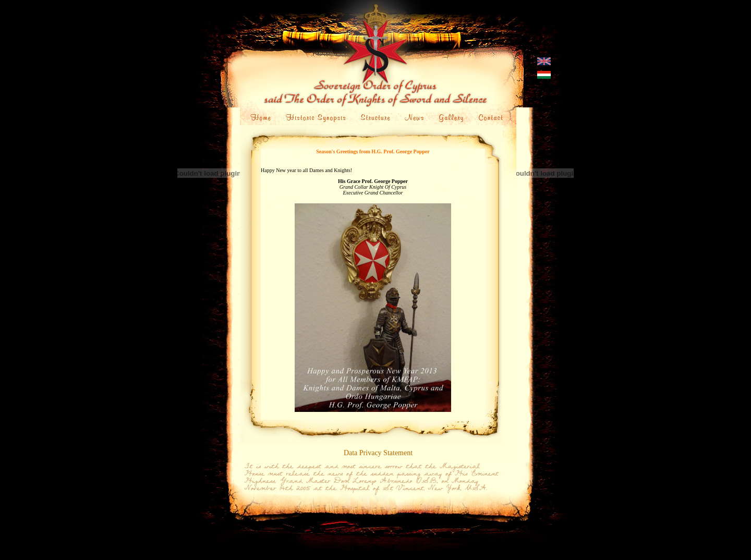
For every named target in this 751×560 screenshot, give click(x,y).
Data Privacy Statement (378, 453)
